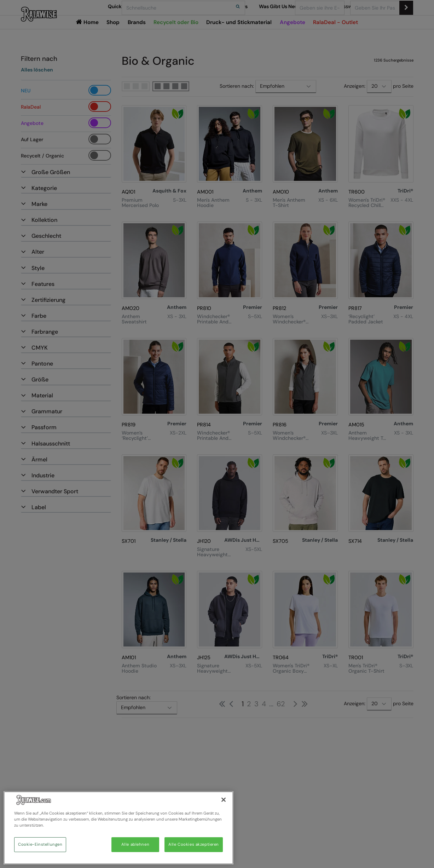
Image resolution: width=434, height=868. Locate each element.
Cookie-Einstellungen (40, 844)
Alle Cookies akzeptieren (194, 844)
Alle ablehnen (135, 844)
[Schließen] (224, 800)
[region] (118, 828)
